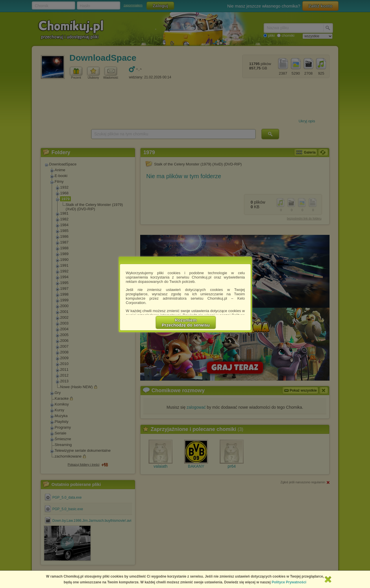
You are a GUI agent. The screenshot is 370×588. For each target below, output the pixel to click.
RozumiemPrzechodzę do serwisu (186, 322)
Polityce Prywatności (289, 582)
